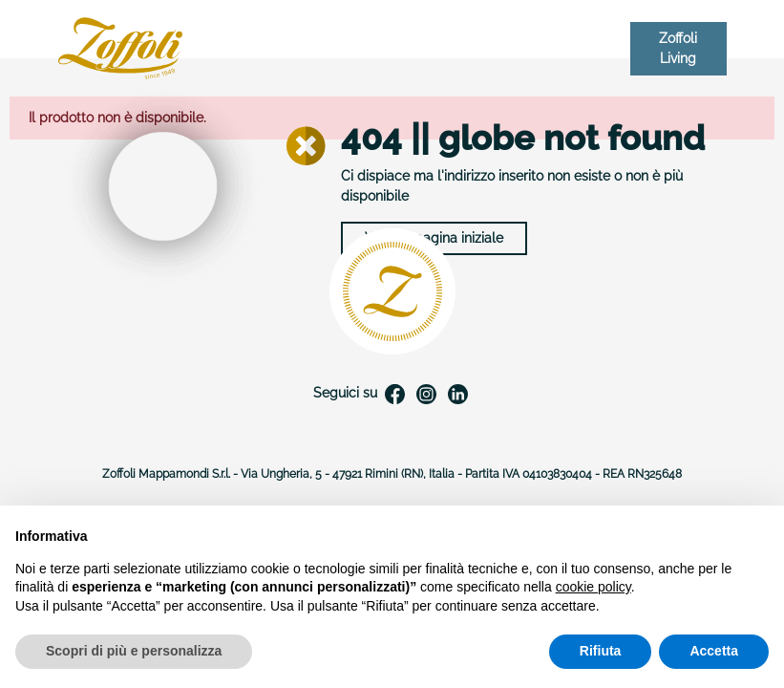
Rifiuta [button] (601, 651)
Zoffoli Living (678, 48)
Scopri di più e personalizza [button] (134, 651)
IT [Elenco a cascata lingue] (610, 48)
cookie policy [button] (593, 587)
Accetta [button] (714, 651)
